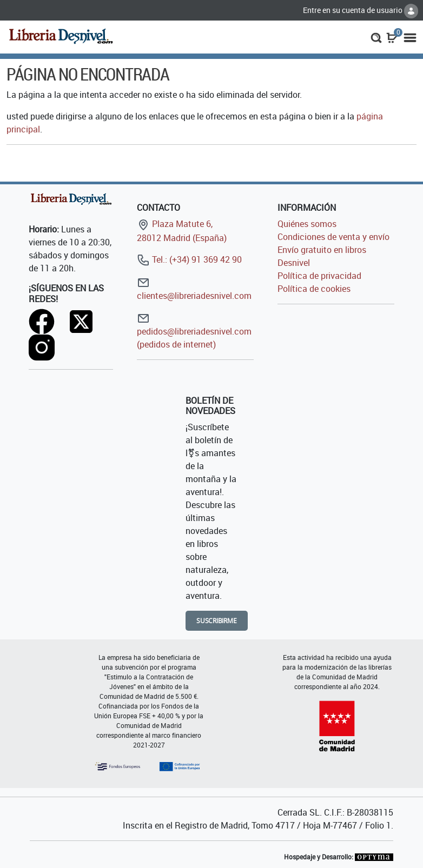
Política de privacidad (319, 276)
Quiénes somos (307, 224)
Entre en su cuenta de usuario (361, 10)
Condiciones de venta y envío (333, 237)
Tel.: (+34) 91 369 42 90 (189, 259)
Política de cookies (314, 289)
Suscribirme (217, 621)
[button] (376, 37)
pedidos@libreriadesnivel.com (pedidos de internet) (194, 331)
